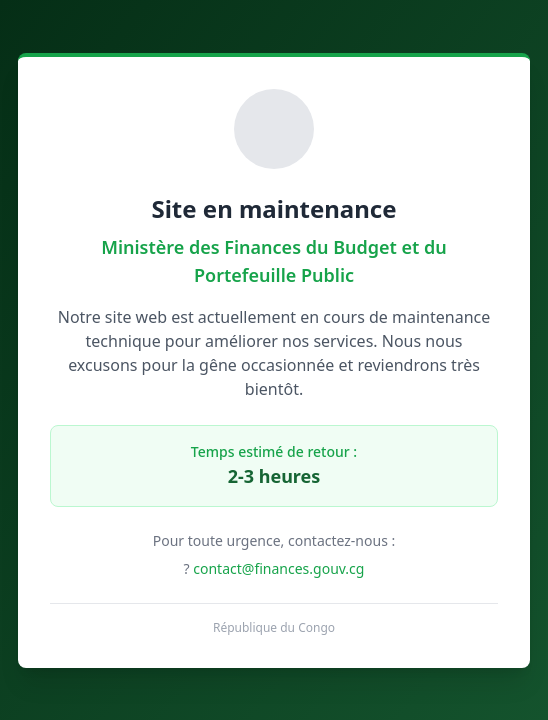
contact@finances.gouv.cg (278, 568)
